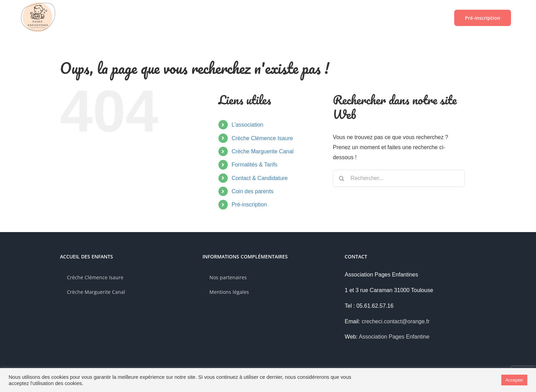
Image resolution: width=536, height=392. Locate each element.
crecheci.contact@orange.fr (396, 321)
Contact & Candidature (260, 178)
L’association (248, 125)
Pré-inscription (249, 204)
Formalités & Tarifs (254, 165)
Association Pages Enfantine (394, 337)
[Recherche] (342, 178)
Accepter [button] (514, 380)
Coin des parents (253, 191)
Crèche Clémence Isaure (262, 138)
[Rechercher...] (399, 178)
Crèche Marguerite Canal (263, 151)
